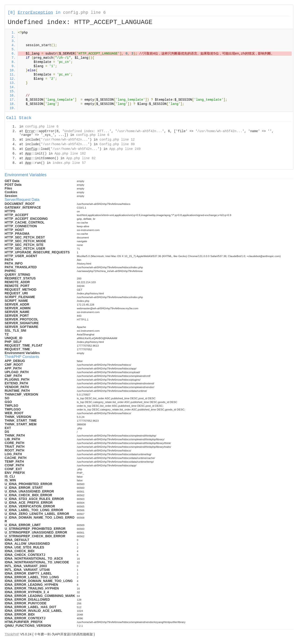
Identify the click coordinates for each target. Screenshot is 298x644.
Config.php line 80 (117, 144)
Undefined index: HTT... (87, 131)
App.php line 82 (81, 158)
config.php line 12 (117, 140)
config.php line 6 (85, 13)
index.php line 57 (69, 163)
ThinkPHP (12, 634)
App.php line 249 (125, 149)
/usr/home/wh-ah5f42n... (140, 131)
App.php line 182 (70, 154)
